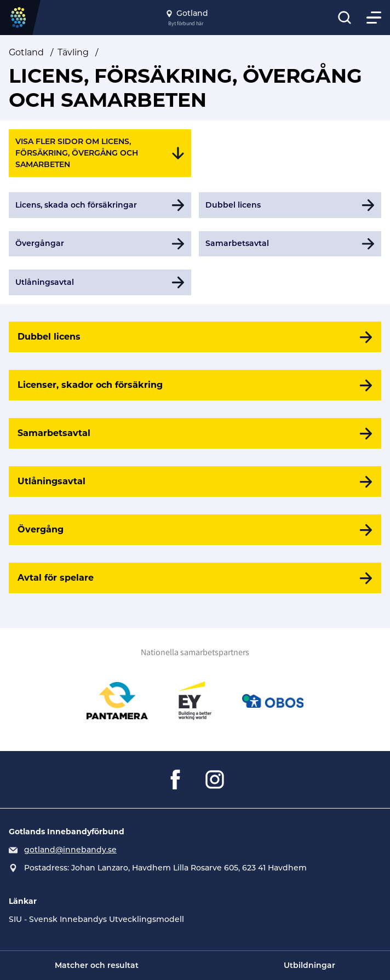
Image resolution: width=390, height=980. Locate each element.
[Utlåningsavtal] (195, 482)
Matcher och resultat (97, 965)
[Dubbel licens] (195, 337)
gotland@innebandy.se (70, 850)
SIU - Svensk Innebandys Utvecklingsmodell (96, 919)
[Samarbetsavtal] (195, 433)
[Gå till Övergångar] (100, 244)
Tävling (73, 52)
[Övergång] (195, 530)
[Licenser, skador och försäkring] (195, 385)
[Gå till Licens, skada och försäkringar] (100, 205)
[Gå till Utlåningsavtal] (100, 282)
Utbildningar (309, 965)
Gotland (26, 52)
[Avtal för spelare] (195, 578)
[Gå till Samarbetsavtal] (290, 244)
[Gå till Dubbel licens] (290, 205)
